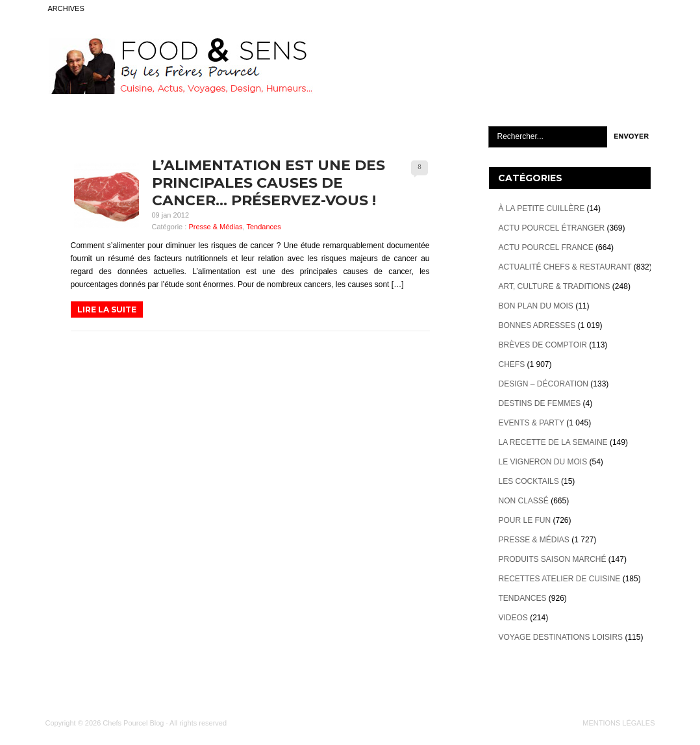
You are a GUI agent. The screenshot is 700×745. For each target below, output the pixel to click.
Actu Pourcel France (546, 247)
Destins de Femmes (540, 403)
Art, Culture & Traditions (555, 286)
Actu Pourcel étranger (552, 228)
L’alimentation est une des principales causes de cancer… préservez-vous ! (269, 183)
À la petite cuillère (542, 208)
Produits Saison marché (553, 559)
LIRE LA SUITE (107, 309)
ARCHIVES (66, 8)
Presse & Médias (215, 227)
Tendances (263, 227)
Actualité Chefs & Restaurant (565, 267)
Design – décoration (544, 384)
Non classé (524, 501)
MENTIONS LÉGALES (619, 723)
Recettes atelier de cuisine (560, 579)
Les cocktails (529, 481)
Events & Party (531, 423)
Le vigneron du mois (543, 462)
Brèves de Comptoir (543, 345)
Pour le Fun (525, 520)
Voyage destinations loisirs (561, 637)
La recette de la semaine (553, 442)
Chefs (512, 364)
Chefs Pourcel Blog (133, 723)
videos (513, 618)
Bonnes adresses (537, 325)
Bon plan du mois (536, 306)
